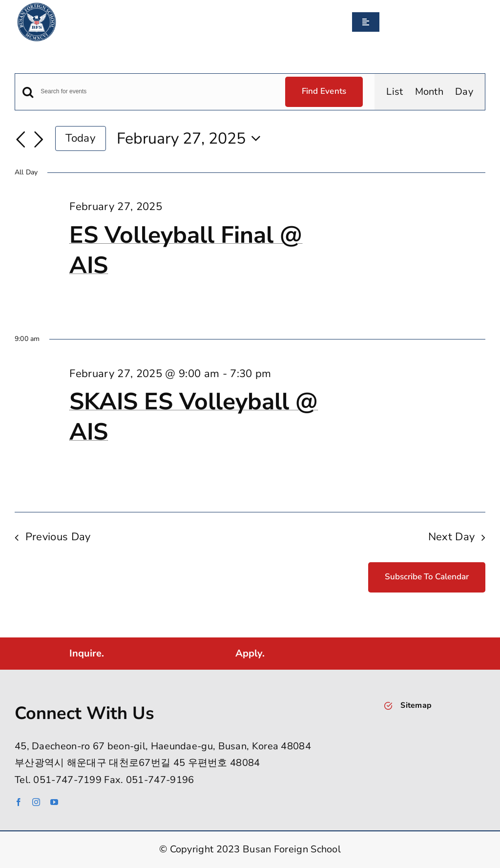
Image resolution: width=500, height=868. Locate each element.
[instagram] (36, 802)
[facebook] (19, 802)
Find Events (324, 91)
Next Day (452, 537)
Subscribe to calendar (427, 577)
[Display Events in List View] (395, 92)
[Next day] (39, 140)
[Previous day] (21, 140)
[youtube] (54, 802)
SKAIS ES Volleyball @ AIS (194, 417)
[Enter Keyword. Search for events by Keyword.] (157, 92)
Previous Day (58, 537)
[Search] (383, 22)
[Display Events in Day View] (464, 92)
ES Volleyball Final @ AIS (186, 250)
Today (81, 138)
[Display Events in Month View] (429, 92)
